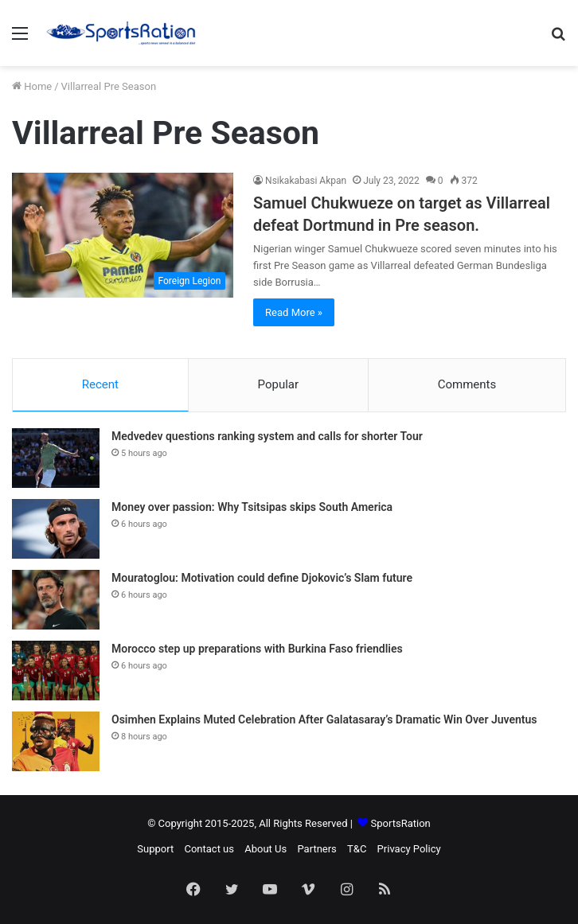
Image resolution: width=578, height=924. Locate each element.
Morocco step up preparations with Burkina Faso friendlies (257, 649)
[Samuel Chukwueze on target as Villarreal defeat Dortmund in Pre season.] (123, 235)
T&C (357, 849)
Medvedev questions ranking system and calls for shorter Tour (267, 436)
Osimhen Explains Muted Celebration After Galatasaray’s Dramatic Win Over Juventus (324, 719)
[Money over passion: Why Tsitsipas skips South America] (56, 529)
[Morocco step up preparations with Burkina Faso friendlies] (56, 671)
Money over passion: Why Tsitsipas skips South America (252, 507)
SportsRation (401, 823)
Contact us (209, 849)
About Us (266, 849)
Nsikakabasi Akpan (306, 181)
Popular (279, 384)
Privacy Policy (409, 849)
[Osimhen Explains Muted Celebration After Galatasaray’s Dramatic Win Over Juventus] (56, 741)
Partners (316, 849)
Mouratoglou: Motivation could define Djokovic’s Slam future (262, 578)
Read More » (294, 312)
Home (32, 86)
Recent (100, 384)
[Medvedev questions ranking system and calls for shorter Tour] (56, 458)
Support (155, 849)
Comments (467, 384)
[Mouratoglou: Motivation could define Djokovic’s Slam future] (56, 600)
